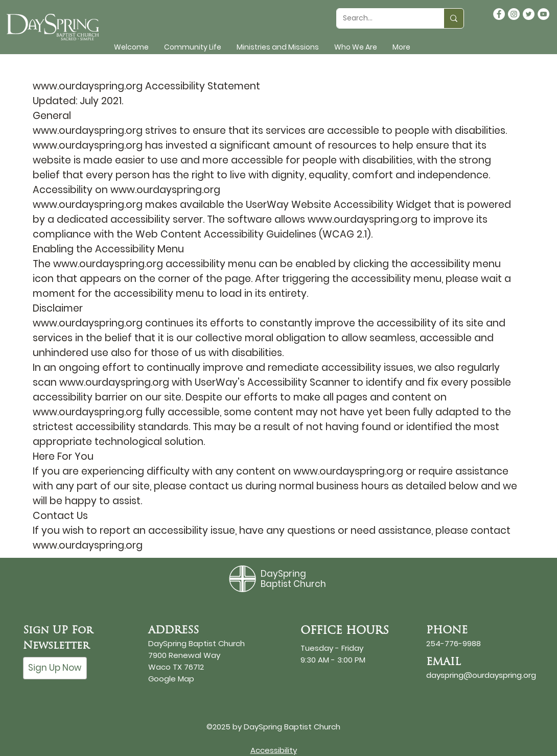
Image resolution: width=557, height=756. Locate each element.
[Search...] (382, 18)
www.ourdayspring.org (88, 86)
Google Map (171, 679)
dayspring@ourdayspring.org (481, 675)
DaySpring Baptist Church (293, 579)
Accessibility (274, 750)
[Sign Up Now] (55, 668)
